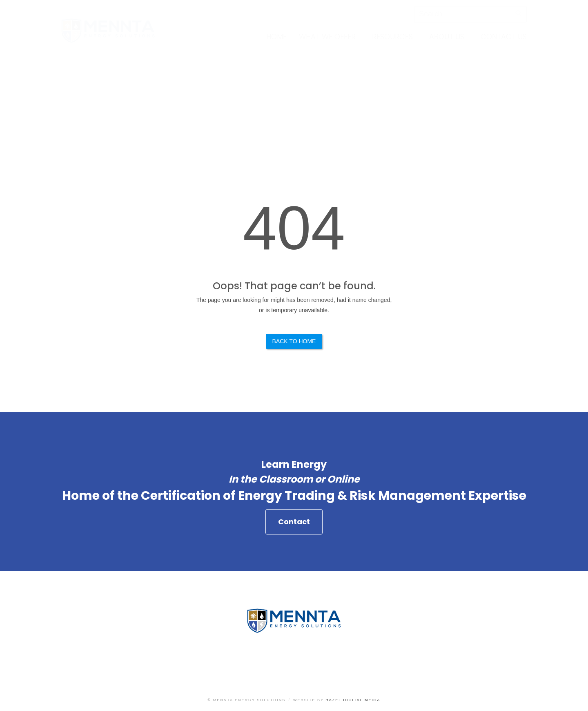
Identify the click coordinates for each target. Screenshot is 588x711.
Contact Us (504, 37)
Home (276, 37)
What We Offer (327, 37)
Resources (392, 37)
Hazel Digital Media (353, 700)
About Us (447, 37)
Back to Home (294, 341)
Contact (294, 524)
